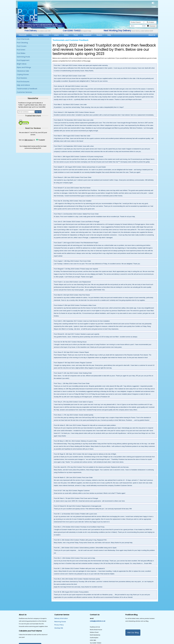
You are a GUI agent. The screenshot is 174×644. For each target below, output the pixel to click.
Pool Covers (22, 46)
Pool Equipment (23, 60)
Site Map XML (59, 628)
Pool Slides (21, 53)
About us (152, 35)
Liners (56, 35)
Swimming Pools (23, 57)
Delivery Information (61, 618)
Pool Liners (21, 50)
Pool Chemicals (23, 39)
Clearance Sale (23, 71)
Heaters (99, 35)
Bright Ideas (22, 64)
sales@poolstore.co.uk (98, 621)
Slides (66, 35)
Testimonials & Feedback (27, 89)
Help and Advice (23, 85)
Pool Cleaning (22, 43)
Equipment (87, 35)
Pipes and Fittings (24, 67)
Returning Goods (60, 622)
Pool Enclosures (23, 82)
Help (109, 35)
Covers (46, 35)
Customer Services (24, 92)
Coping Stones (23, 74)
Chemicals (23, 35)
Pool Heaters (22, 78)
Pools (76, 35)
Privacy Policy (59, 625)
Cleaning (35, 35)
